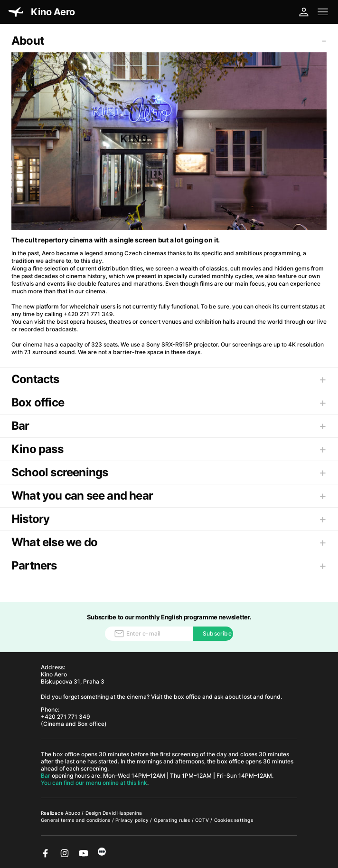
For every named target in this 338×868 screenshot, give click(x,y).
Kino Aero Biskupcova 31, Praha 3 (73, 678)
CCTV (203, 820)
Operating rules (173, 820)
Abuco (73, 813)
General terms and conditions (76, 820)
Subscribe (217, 633)
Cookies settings (234, 820)
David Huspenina (122, 813)
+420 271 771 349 (66, 717)
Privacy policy (133, 820)
